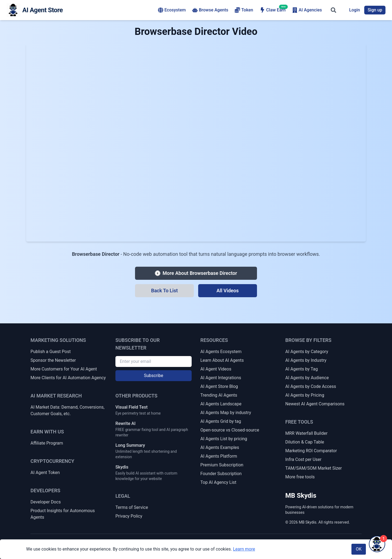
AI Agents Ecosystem (221, 352)
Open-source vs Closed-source (230, 430)
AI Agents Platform (219, 456)
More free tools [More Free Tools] (300, 477)
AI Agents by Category (307, 352)
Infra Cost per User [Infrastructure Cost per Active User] (303, 459)
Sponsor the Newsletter (53, 360)
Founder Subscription (221, 474)
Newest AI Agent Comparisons (315, 404)
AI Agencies (307, 10)
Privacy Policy (129, 516)
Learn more (244, 549)
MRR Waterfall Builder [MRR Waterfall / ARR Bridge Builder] (306, 433)
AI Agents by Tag (301, 369)
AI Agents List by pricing (224, 439)
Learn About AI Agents (222, 360)
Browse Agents (210, 10)
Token (244, 10)
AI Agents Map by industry (226, 413)
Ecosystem (172, 10)
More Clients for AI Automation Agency (68, 378)
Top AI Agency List (218, 482)
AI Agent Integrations (221, 378)
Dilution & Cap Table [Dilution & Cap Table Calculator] (305, 442)
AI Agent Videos (216, 369)
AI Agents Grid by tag (221, 421)
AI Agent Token (45, 473)
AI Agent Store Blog (219, 386)
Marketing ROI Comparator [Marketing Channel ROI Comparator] (311, 451)
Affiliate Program (47, 443)
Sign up (375, 10)
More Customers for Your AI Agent (64, 369)
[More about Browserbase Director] (196, 273)
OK (359, 549)
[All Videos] (228, 291)
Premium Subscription (222, 465)
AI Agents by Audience (307, 378)
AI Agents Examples (220, 447)
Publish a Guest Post (51, 352)
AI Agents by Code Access (311, 386)
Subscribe (154, 376)
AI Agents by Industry (306, 360)
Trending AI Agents (219, 395)
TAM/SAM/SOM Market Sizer (314, 468)
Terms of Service (132, 507)
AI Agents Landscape (221, 404)
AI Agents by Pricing (305, 395)
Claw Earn (273, 10)
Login (355, 10)
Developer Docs (46, 502)
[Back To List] (164, 291)
